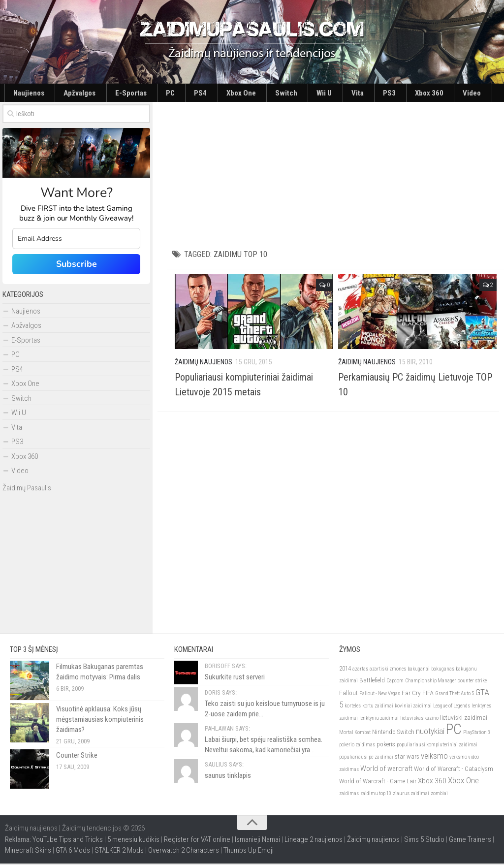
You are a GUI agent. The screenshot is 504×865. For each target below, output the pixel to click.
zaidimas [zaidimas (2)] (349, 795)
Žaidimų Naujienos (204, 363)
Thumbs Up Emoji (249, 852)
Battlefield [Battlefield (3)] (372, 682)
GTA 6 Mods (73, 852)
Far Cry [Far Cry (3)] (411, 694)
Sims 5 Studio (424, 841)
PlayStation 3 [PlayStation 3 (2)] (477, 734)
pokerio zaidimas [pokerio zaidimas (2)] (357, 746)
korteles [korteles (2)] (353, 707)
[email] (76, 240)
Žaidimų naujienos (373, 841)
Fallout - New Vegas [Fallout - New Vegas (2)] (380, 695)
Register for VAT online (197, 841)
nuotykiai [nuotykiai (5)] (430, 733)
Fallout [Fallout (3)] (348, 694)
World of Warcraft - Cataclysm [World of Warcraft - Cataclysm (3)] (454, 770)
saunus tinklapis (228, 777)
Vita (269, 94)
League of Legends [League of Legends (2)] (452, 707)
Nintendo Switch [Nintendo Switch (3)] (393, 733)
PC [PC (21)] (454, 731)
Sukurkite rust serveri (235, 678)
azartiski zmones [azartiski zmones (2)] (388, 670)
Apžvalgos (64, 94)
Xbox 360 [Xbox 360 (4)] (432, 782)
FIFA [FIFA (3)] (428, 694)
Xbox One (184, 94)
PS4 (154, 94)
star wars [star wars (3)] (407, 758)
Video (353, 94)
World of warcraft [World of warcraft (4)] (386, 770)
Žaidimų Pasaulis (27, 489)
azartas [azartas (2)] (360, 670)
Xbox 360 (320, 94)
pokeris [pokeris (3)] (386, 746)
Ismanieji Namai (257, 841)
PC (133, 94)
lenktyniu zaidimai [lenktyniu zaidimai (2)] (379, 720)
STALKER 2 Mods (119, 852)
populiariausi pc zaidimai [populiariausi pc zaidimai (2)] (366, 758)
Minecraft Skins (28, 852)
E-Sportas (104, 94)
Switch (218, 94)
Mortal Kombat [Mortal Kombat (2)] (355, 734)
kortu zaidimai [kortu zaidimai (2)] (378, 707)
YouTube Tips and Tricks (68, 841)
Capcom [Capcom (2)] (395, 682)
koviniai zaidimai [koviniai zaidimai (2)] (413, 707)
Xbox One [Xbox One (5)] (463, 782)
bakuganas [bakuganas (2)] (443, 670)
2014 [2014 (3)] (345, 670)
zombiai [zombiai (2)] (439, 795)
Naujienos (24, 94)
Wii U (246, 94)
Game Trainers (470, 841)
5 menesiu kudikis (133, 841)
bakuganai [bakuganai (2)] (419, 670)
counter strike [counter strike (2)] (472, 682)
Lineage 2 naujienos (314, 841)
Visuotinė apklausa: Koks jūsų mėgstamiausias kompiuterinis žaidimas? (100, 721)
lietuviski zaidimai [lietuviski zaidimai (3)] (464, 719)
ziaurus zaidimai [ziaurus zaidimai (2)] (411, 795)
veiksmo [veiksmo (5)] (434, 757)
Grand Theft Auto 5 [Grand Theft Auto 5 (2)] (455, 695)
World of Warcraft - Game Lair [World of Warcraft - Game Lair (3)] (378, 783)
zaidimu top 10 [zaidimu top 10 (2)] (376, 795)
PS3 (291, 94)
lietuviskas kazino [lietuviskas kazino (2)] (419, 720)
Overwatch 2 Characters (184, 852)
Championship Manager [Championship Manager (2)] (431, 682)
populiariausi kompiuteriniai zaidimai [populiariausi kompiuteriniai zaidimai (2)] (437, 746)
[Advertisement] (336, 172)
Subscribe (77, 265)
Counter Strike (77, 757)
